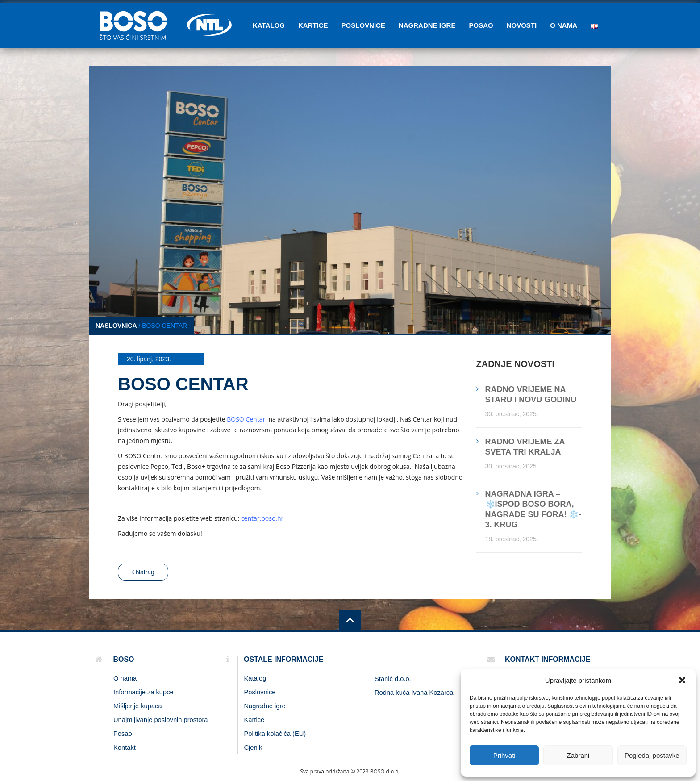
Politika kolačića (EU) (275, 734)
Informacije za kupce (144, 692)
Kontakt (125, 748)
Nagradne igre (427, 25)
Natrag (143, 572)
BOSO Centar (247, 419)
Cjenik (253, 748)
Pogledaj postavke (652, 755)
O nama (564, 25)
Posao (481, 25)
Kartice (313, 25)
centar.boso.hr (262, 518)
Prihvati (504, 755)
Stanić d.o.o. (393, 679)
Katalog (269, 25)
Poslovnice (363, 25)
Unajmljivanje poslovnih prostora (160, 720)
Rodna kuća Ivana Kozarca (414, 693)
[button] (682, 680)
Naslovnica (116, 326)
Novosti (522, 25)
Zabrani (578, 755)
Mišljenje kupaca (138, 706)
